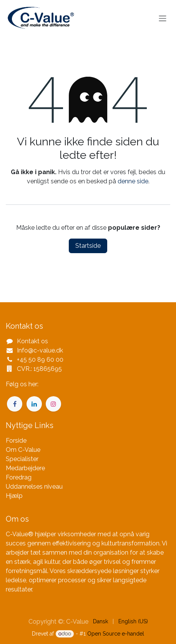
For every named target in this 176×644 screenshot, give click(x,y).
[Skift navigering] (163, 19)
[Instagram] (53, 404)
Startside (88, 246)
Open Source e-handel (116, 634)
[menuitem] (100, 622)
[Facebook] (15, 404)
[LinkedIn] (34, 404)
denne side (133, 181)
